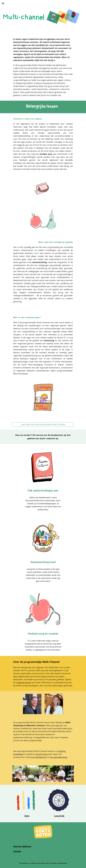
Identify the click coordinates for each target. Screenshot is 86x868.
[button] (3, 3)
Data (27, 816)
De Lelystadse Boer (59, 757)
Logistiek (59, 816)
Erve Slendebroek (39, 757)
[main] (43, 67)
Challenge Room (23, 682)
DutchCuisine (42, 754)
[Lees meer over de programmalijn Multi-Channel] (43, 424)
